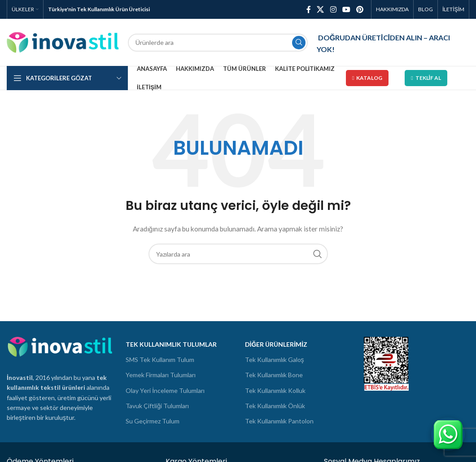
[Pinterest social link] (360, 9)
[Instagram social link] (333, 9)
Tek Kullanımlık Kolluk (275, 390)
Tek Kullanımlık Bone (274, 375)
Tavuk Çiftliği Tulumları (157, 406)
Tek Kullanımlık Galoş (275, 360)
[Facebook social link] (308, 9)
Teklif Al (426, 78)
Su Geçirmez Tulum (153, 421)
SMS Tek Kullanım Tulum (160, 360)
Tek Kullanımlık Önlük (275, 406)
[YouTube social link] (346, 9)
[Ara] (218, 43)
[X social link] (321, 9)
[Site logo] (63, 41)
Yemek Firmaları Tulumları (161, 375)
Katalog (367, 78)
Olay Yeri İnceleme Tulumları (165, 390)
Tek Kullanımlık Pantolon (279, 421)
